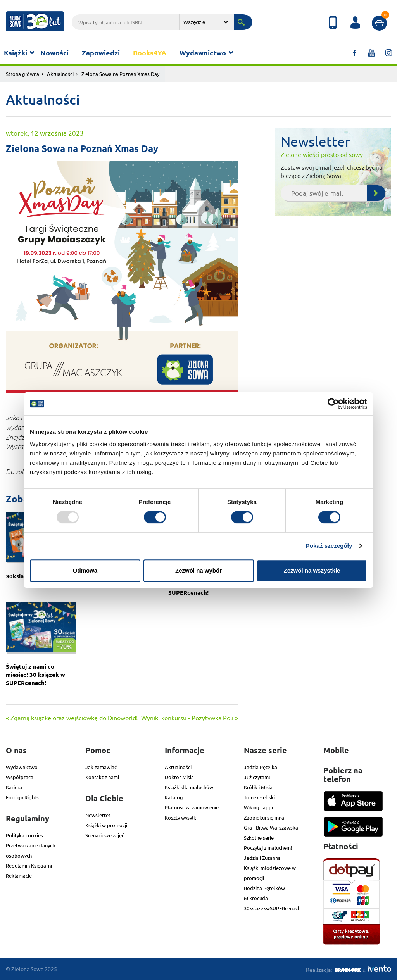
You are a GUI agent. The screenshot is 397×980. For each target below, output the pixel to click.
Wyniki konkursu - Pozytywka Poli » (190, 718)
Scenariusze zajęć (105, 835)
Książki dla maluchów (189, 787)
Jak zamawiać (101, 767)
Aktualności (60, 74)
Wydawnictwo (203, 53)
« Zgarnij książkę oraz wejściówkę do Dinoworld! (72, 718)
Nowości (54, 53)
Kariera (14, 787)
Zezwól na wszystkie (312, 570)
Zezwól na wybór (198, 570)
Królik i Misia (258, 787)
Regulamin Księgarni (29, 865)
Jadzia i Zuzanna (262, 858)
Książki (16, 53)
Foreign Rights (22, 797)
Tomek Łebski (259, 797)
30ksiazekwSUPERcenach (272, 908)
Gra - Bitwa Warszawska (271, 827)
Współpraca (20, 777)
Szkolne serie (259, 838)
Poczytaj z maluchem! (268, 848)
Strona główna (22, 74)
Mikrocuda (256, 898)
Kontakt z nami (102, 777)
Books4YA (150, 53)
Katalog (174, 797)
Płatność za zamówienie (192, 807)
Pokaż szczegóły (329, 546)
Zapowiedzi (101, 53)
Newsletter (98, 815)
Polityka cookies (24, 835)
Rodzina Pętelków (264, 888)
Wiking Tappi (258, 807)
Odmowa (85, 570)
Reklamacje (19, 876)
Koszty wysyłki (181, 817)
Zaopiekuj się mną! (265, 817)
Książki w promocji (106, 825)
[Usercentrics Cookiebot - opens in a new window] (333, 404)
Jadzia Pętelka (261, 767)
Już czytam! (257, 777)
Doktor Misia (179, 777)
